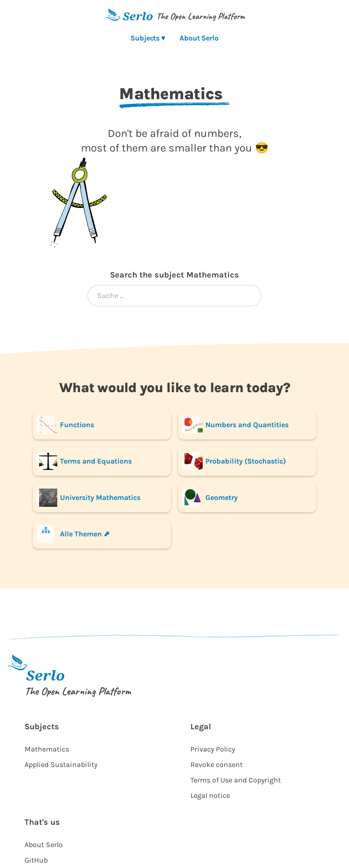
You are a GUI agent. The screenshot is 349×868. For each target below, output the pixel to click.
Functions (65, 425)
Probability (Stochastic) (234, 461)
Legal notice (210, 795)
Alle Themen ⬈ (73, 534)
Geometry (210, 498)
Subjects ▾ (148, 38)
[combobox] (174, 296)
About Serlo (199, 38)
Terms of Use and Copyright (236, 780)
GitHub (36, 860)
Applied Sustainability (61, 765)
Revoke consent (217, 765)
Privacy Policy (213, 749)
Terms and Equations (84, 461)
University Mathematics (88, 498)
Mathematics (47, 749)
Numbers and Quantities (235, 425)
